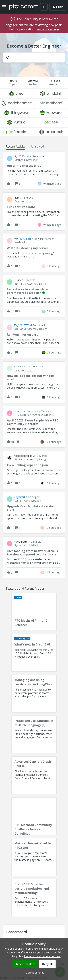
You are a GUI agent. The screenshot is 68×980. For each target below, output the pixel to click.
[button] (34, 973)
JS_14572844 (21, 156)
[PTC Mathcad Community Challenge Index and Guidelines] (34, 816)
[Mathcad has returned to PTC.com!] (34, 857)
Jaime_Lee (20, 411)
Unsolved (38, 146)
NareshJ (18, 198)
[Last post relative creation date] (52, 184)
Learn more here (47, 29)
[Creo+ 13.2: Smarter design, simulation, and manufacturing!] (34, 898)
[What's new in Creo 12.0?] (34, 653)
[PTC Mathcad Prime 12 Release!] (34, 612)
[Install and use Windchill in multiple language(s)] (34, 734)
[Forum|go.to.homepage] (21, 7)
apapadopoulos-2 (24, 456)
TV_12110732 (22, 325)
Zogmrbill (19, 497)
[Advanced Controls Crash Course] (34, 775)
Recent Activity (16, 146)
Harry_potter (21, 542)
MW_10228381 (22, 239)
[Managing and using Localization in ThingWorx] (34, 694)
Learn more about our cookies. (42, 956)
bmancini (19, 367)
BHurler (18, 280)
